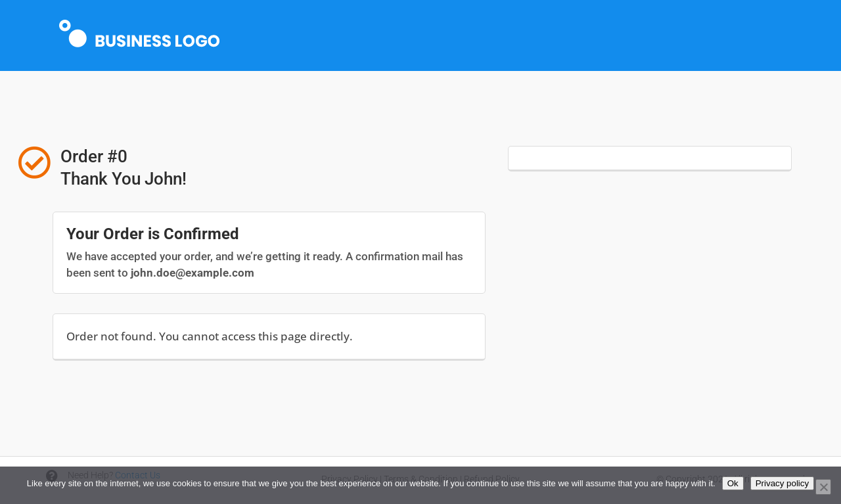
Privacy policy (782, 483)
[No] (823, 487)
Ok (733, 483)
